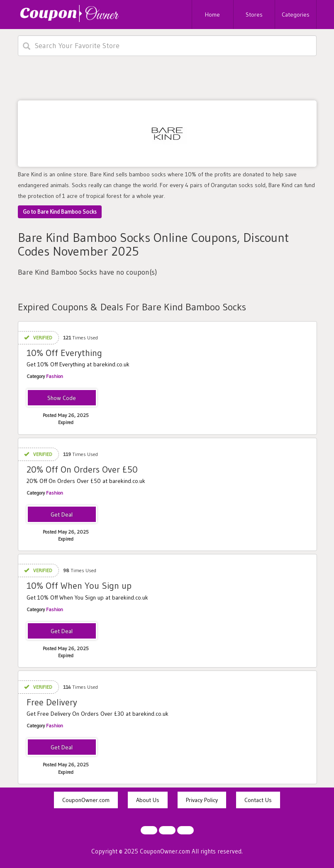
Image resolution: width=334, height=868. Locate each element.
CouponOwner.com (86, 800)
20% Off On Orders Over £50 (82, 469)
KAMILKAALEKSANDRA (62, 398)
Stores (254, 15)
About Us (148, 800)
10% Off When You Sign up (79, 586)
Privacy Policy (202, 800)
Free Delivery (52, 702)
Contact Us (258, 800)
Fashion (55, 376)
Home (212, 15)
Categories (296, 15)
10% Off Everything (64, 353)
